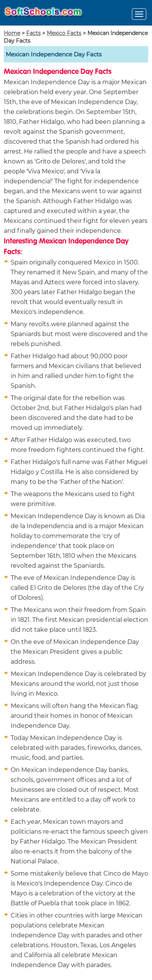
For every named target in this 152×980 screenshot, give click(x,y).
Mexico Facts (64, 33)
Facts (33, 33)
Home (12, 33)
